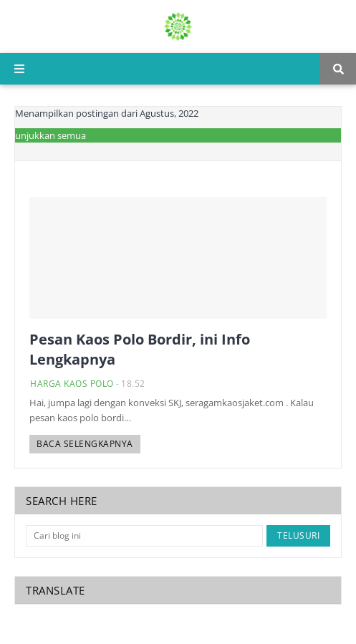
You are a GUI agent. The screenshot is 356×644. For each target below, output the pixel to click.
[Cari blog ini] (144, 536)
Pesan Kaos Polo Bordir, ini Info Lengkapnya (140, 349)
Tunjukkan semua (48, 135)
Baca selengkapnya (85, 444)
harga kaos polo (72, 384)
